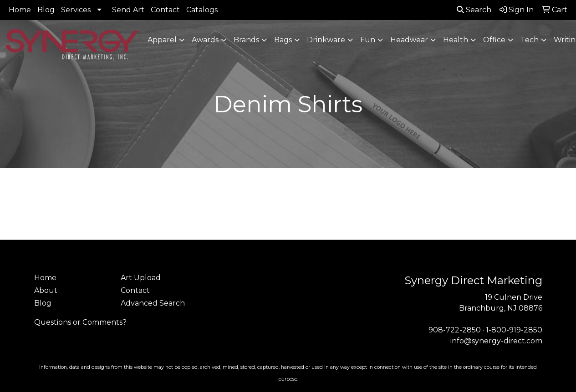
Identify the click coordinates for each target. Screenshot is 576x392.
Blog (46, 10)
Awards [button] (205, 40)
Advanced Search (153, 303)
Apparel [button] (162, 40)
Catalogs (202, 10)
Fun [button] (368, 40)
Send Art (128, 10)
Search (474, 10)
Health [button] (456, 40)
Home (20, 10)
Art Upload (141, 278)
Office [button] (494, 40)
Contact (165, 10)
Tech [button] (530, 40)
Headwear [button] (409, 40)
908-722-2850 (455, 330)
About (46, 290)
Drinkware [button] (326, 40)
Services (76, 10)
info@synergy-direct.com (496, 341)
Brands (246, 40)
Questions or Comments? (80, 322)
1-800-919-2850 (514, 330)
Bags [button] (283, 40)
